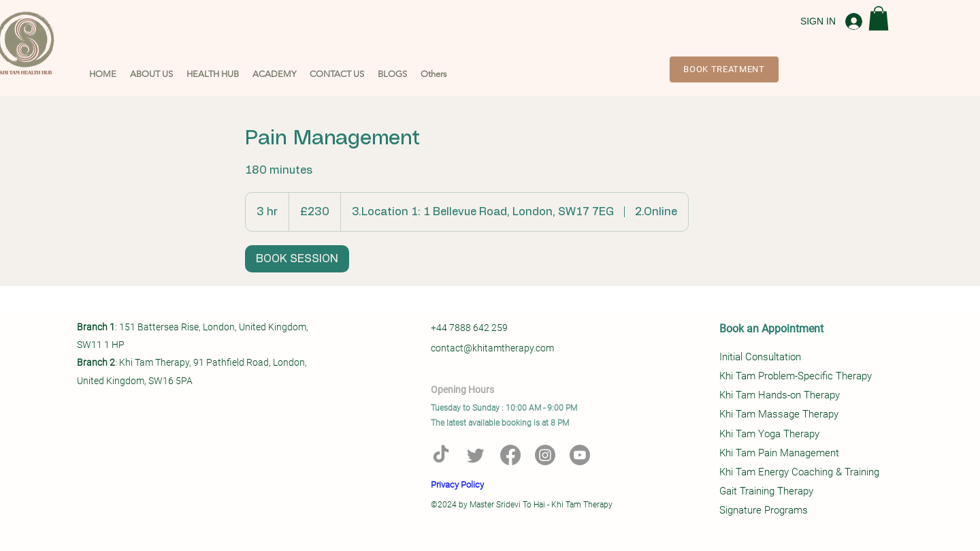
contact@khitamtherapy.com (492, 348)
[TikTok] (441, 455)
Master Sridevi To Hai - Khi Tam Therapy (541, 505)
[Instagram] (545, 455)
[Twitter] (476, 455)
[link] (297, 259)
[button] (151, 74)
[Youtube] (580, 455)
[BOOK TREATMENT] (724, 69)
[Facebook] (510, 455)
